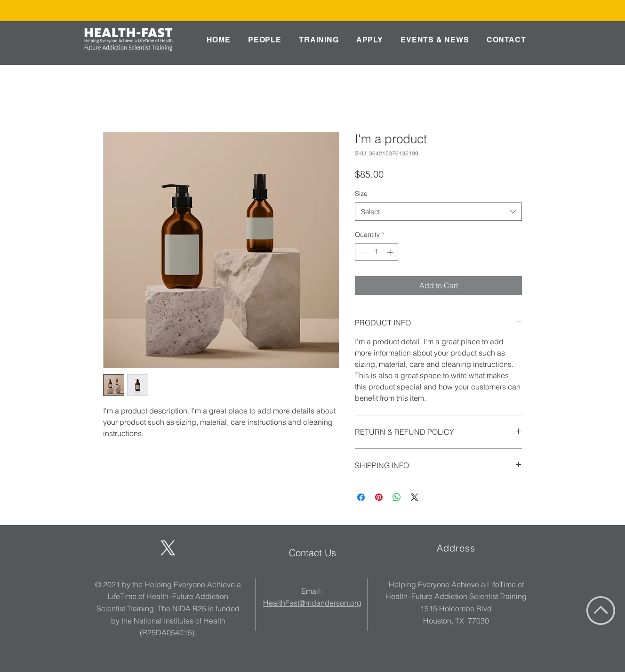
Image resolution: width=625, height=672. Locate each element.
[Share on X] (415, 497)
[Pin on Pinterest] (379, 497)
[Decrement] (362, 252)
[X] (168, 548)
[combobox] (438, 212)
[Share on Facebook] (361, 497)
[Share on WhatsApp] (397, 497)
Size (361, 194)
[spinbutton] (377, 252)
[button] (264, 40)
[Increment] (391, 252)
